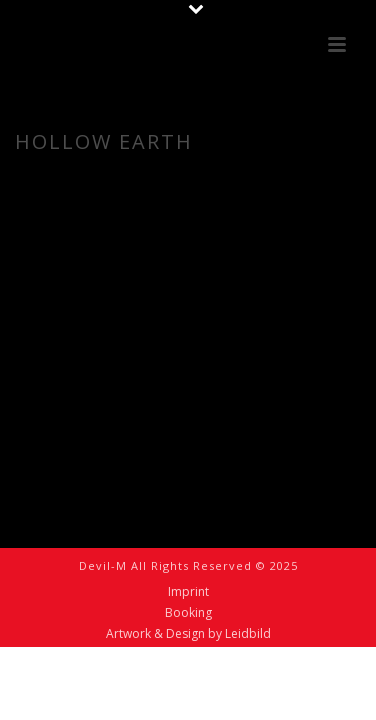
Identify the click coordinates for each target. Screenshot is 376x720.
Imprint (188, 592)
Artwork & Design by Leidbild (188, 634)
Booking (188, 613)
